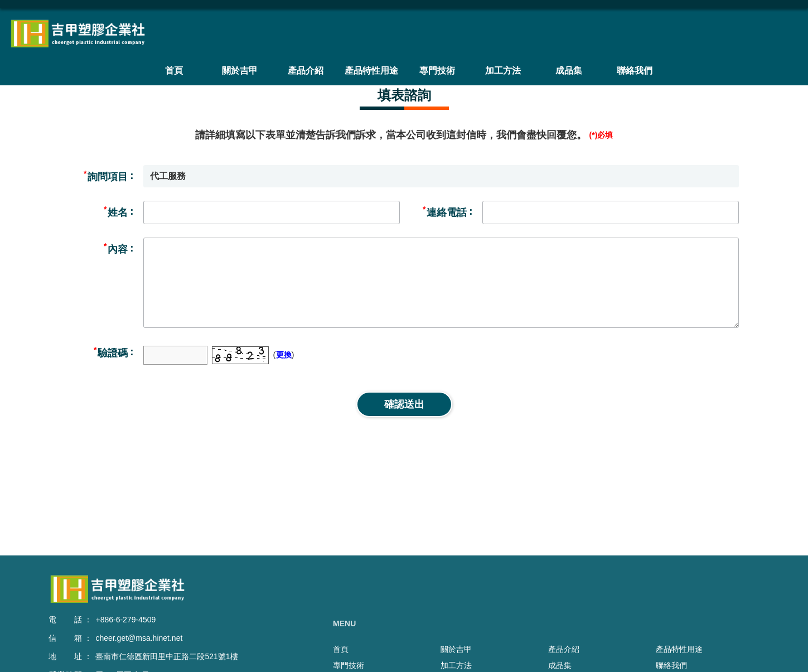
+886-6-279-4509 (125, 620)
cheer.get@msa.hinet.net (139, 638)
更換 (284, 355)
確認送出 (404, 404)
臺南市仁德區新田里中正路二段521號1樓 (166, 656)
